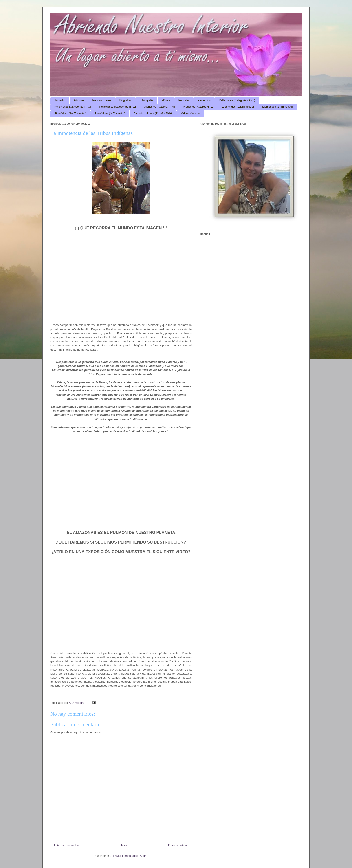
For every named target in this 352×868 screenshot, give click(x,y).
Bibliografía (147, 100)
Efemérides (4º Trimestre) (110, 114)
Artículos (79, 100)
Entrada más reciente (68, 845)
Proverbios (204, 100)
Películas (184, 100)
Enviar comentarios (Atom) (130, 856)
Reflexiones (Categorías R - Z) (118, 107)
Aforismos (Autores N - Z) (198, 107)
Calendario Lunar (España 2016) (153, 114)
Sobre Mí (60, 100)
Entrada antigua (178, 845)
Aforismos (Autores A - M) (159, 107)
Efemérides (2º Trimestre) (277, 107)
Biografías (125, 100)
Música (166, 100)
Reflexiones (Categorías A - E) (237, 100)
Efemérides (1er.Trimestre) (238, 107)
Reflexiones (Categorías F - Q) (73, 107)
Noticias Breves (102, 100)
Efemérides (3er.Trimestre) (70, 114)
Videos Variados (191, 114)
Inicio (125, 845)
